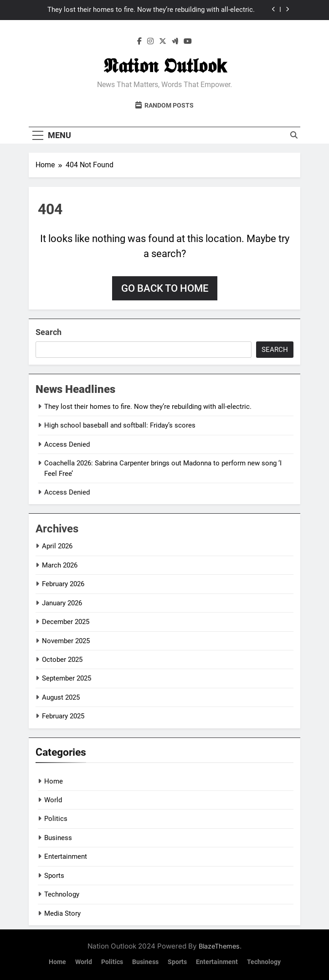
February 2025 (63, 716)
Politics (56, 819)
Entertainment (66, 856)
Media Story (62, 913)
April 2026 (57, 546)
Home (54, 781)
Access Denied (67, 444)
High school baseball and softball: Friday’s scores (120, 425)
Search (49, 332)
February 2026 (63, 584)
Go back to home (165, 288)
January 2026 (62, 603)
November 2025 (66, 641)
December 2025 (66, 622)
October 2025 (62, 660)
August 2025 (61, 697)
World (53, 800)
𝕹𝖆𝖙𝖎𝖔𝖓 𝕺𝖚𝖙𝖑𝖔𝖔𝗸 (165, 66)
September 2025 (67, 678)
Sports (54, 876)
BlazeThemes (219, 946)
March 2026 (60, 565)
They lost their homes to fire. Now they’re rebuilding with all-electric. (151, 10)
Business (58, 838)
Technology (62, 894)
